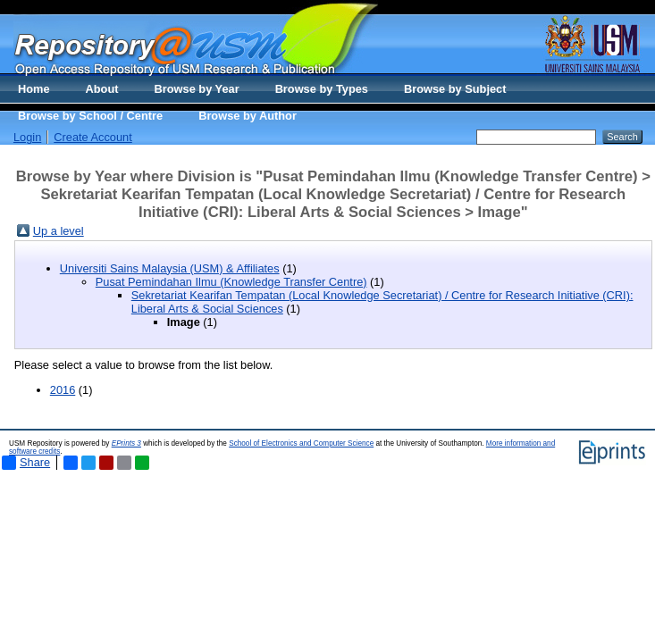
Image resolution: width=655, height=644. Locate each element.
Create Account (93, 137)
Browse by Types (322, 89)
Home (34, 89)
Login (27, 137)
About (102, 89)
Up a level (59, 231)
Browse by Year (197, 89)
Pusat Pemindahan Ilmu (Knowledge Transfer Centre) (231, 282)
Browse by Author (248, 116)
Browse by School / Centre (90, 116)
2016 (63, 390)
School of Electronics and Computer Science (301, 443)
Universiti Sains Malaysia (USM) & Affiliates (170, 268)
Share (26, 463)
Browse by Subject (455, 89)
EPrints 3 (126, 443)
